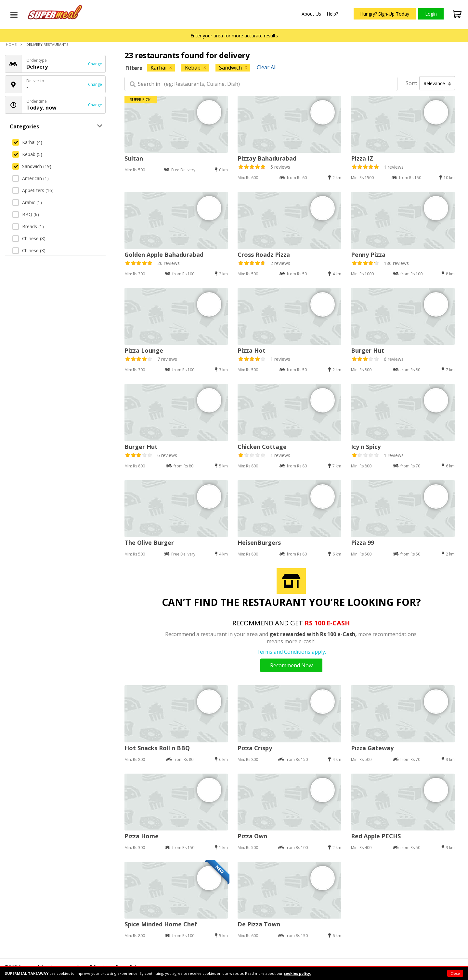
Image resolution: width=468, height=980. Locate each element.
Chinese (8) (29, 238)
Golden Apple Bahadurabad (164, 255)
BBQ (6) (26, 214)
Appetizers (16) (33, 190)
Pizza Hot (252, 350)
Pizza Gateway (372, 748)
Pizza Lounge (144, 350)
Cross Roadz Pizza (264, 255)
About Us (311, 14)
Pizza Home (142, 836)
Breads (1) (28, 226)
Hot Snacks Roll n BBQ (157, 748)
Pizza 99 (363, 542)
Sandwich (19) (32, 166)
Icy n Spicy (366, 447)
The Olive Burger (149, 542)
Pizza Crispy (255, 748)
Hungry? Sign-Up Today (385, 14)
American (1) (31, 178)
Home (11, 44)
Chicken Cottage (262, 447)
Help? (332, 14)
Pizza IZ (362, 158)
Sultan (134, 158)
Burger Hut (368, 350)
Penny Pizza (368, 255)
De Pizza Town (259, 924)
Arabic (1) (27, 202)
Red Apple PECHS (376, 836)
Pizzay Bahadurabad (267, 158)
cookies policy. (297, 973)
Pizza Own (252, 836)
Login (431, 14)
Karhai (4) (27, 142)
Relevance (437, 83)
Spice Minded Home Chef (161, 924)
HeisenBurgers (259, 542)
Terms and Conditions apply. (291, 652)
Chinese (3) (29, 250)
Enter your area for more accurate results (234, 36)
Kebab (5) (27, 154)
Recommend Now (291, 665)
